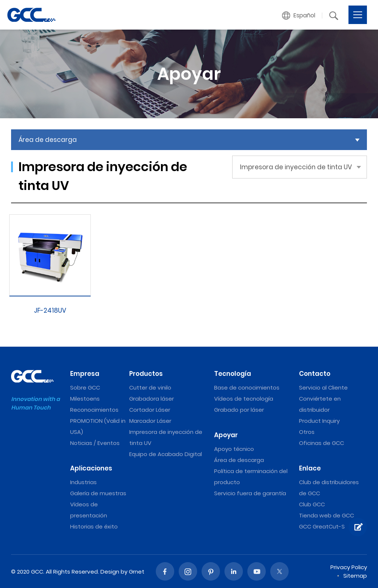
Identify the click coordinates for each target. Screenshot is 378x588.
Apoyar (226, 435)
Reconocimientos (94, 410)
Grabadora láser (152, 399)
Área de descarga (239, 460)
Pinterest (211, 571)
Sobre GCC (85, 388)
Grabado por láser (239, 410)
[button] (299, 16)
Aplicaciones (91, 468)
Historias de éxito (94, 526)
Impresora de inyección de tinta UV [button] (296, 167)
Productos (146, 374)
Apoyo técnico (234, 449)
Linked (234, 571)
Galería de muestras (98, 493)
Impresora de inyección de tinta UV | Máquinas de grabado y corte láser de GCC (31, 15)
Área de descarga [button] (48, 140)
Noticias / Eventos (95, 443)
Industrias (83, 482)
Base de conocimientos (247, 388)
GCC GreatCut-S (322, 526)
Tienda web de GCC (327, 515)
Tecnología (233, 374)
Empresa (85, 374)
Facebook (165, 571)
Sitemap (355, 576)
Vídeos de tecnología (244, 399)
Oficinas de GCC (322, 443)
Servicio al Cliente (323, 388)
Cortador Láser (150, 410)
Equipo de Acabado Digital (166, 454)
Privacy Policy (349, 567)
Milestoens (85, 399)
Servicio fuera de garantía (250, 493)
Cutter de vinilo (150, 388)
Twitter (279, 571)
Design (110, 572)
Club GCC (312, 504)
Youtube (257, 571)
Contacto (315, 374)
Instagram (188, 571)
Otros (307, 432)
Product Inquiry (319, 421)
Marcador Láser (150, 421)
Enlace (310, 468)
